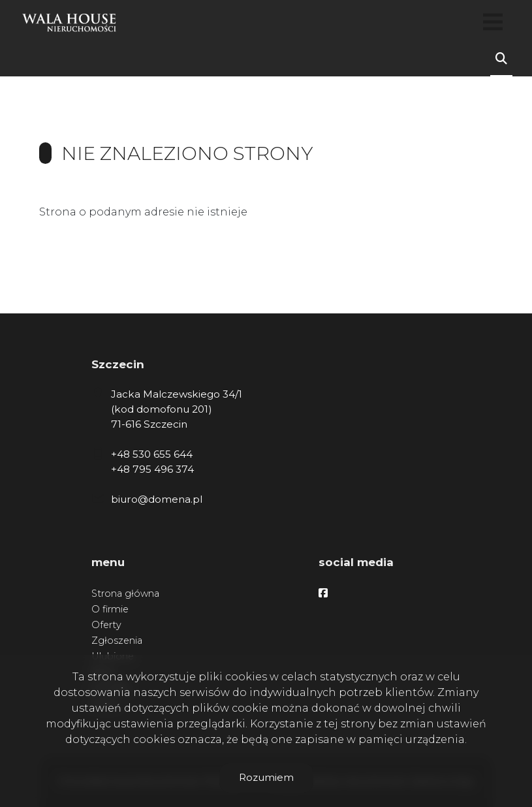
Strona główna (125, 593)
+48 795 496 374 (152, 469)
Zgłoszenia (117, 641)
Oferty (106, 625)
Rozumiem (266, 777)
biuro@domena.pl (157, 499)
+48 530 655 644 (152, 454)
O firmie (110, 609)
